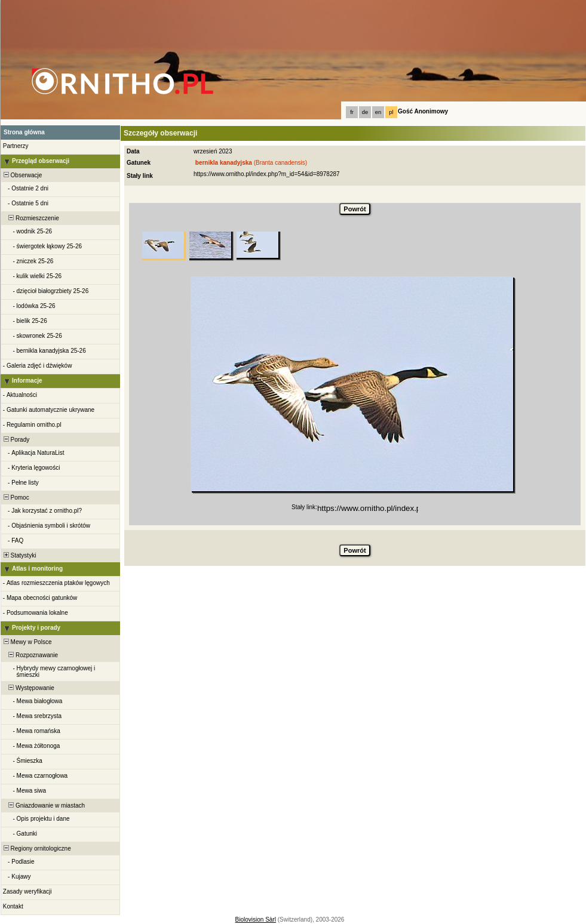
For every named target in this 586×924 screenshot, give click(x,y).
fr (352, 112)
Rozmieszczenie (30, 218)
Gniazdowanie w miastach (43, 806)
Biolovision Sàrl (256, 920)
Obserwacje (22, 175)
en (378, 112)
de (365, 112)
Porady (16, 440)
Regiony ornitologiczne (36, 848)
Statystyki (19, 555)
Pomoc (16, 498)
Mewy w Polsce (27, 642)
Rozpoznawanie (30, 655)
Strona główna (24, 132)
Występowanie (28, 688)
